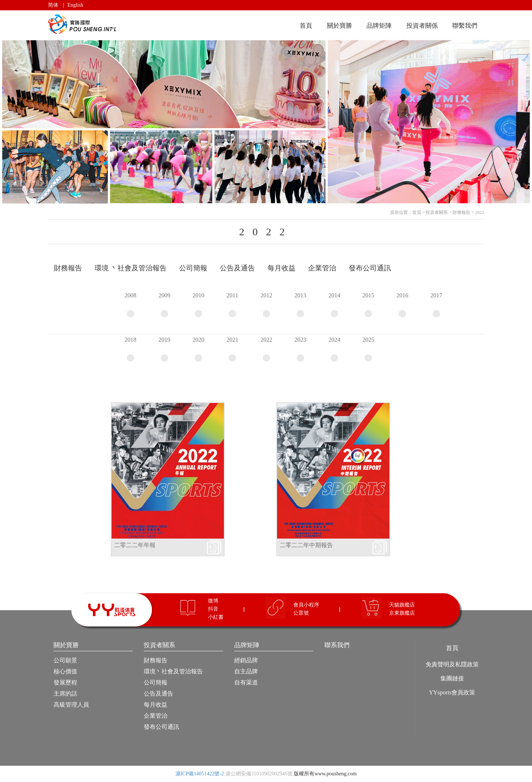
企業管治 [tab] (322, 268)
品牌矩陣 (379, 26)
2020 (198, 349)
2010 (198, 305)
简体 (53, 5)
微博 (213, 601)
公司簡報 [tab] (193, 268)
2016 (402, 305)
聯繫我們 (465, 26)
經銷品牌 (246, 660)
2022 (480, 212)
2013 (300, 305)
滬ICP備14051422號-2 (200, 774)
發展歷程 (65, 682)
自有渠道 (246, 682)
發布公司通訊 (161, 727)
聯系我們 (337, 645)
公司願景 (65, 660)
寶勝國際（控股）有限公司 (83, 24)
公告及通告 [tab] (237, 268)
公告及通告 (158, 694)
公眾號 (301, 613)
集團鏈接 (452, 678)
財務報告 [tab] (68, 268)
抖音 (213, 609)
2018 (130, 349)
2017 (436, 305)
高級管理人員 (71, 705)
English (76, 5)
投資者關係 (422, 26)
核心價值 (65, 671)
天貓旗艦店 (402, 605)
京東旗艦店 (402, 613)
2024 (334, 349)
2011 (232, 305)
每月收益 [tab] (282, 268)
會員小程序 (306, 605)
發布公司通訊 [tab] (370, 268)
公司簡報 (156, 682)
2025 (368, 349)
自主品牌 (246, 671)
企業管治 (156, 716)
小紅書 (216, 617)
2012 (266, 305)
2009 (164, 305)
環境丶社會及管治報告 (173, 671)
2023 (300, 349)
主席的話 (65, 694)
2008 (130, 305)
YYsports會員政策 (452, 692)
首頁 (306, 26)
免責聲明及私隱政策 (452, 664)
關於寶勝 (340, 26)
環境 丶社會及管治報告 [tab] (131, 268)
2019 (164, 349)
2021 (232, 349)
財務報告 (461, 212)
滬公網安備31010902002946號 (259, 774)
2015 (368, 305)
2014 (334, 305)
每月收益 (156, 705)
